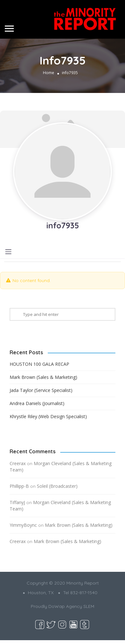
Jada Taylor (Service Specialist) (41, 390)
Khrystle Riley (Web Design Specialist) (48, 416)
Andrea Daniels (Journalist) (37, 403)
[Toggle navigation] (8, 252)
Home (49, 73)
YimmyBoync (23, 525)
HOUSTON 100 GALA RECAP (39, 364)
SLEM (89, 606)
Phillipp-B (19, 486)
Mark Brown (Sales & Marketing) (43, 377)
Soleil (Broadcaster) (57, 486)
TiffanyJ (17, 502)
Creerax (18, 463)
